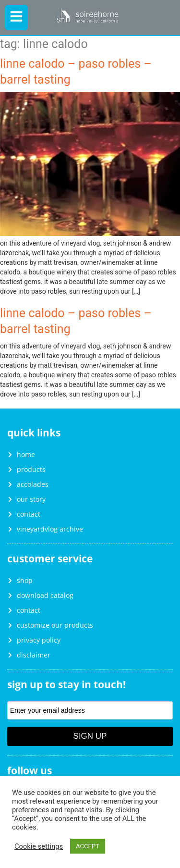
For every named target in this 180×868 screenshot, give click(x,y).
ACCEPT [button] (88, 846)
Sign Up (90, 736)
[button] (16, 18)
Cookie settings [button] (39, 846)
